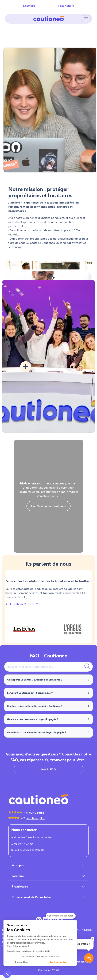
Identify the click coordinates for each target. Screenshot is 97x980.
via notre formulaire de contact (33, 837)
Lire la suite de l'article (19, 604)
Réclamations (82, 962)
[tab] (24, 629)
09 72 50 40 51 (24, 844)
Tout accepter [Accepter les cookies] (58, 963)
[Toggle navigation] (86, 19)
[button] (7, 974)
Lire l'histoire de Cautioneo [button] (48, 506)
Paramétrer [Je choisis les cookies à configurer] (22, 963)
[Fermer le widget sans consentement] (61, 916)
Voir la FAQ (48, 769)
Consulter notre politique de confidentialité (29, 951)
